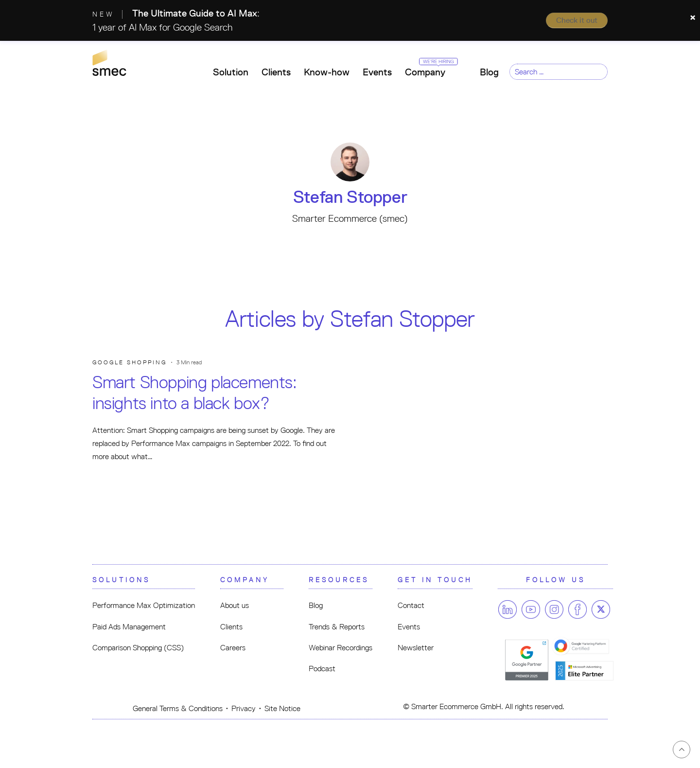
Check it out (577, 20)
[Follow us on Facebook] (577, 609)
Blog (489, 72)
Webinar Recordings (341, 648)
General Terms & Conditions (178, 708)
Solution (231, 72)
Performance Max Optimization (144, 605)
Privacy (244, 708)
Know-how (327, 72)
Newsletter (416, 648)
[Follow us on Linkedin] (507, 609)
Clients (276, 72)
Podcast (322, 669)
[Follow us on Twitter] (601, 609)
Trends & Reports (337, 627)
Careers (233, 648)
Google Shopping (130, 362)
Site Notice (282, 708)
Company (429, 69)
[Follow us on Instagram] (554, 609)
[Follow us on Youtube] (531, 609)
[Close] (693, 18)
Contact (411, 605)
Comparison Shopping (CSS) (138, 648)
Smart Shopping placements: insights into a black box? (195, 393)
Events (377, 72)
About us (235, 605)
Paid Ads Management (129, 627)
